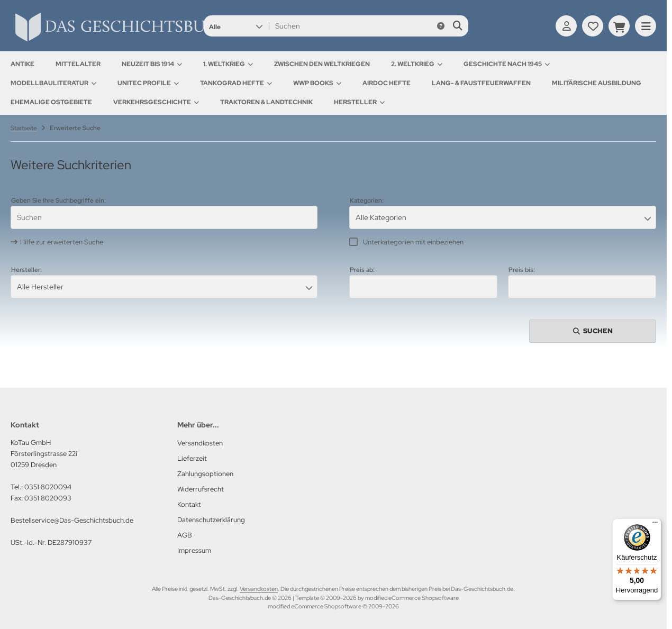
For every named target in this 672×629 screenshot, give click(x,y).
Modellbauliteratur (53, 83)
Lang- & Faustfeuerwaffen (481, 83)
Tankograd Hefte (236, 83)
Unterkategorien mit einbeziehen (413, 242)
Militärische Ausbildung (597, 83)
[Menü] (655, 525)
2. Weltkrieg (417, 64)
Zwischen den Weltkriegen (322, 64)
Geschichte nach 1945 (507, 64)
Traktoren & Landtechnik (266, 102)
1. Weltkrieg (228, 64)
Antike (22, 64)
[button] (236, 26)
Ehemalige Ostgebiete (51, 102)
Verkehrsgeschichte (156, 102)
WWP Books (317, 83)
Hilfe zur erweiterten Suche (62, 242)
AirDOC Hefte (387, 83)
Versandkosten (259, 589)
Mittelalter (78, 64)
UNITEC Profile (148, 83)
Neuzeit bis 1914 (152, 64)
